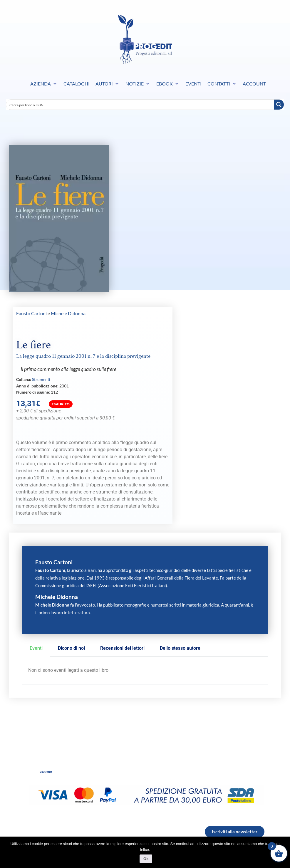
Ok (146, 859)
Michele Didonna (68, 313)
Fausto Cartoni (31, 313)
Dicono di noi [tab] (71, 648)
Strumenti (41, 379)
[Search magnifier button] (279, 105)
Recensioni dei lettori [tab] (122, 648)
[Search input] (140, 105)
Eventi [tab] (36, 648)
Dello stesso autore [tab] (180, 648)
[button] (44, 84)
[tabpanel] (145, 671)
